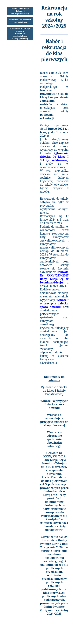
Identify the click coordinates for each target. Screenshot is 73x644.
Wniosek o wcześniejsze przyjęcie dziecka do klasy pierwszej (54, 420)
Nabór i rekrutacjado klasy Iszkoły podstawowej (20, 11)
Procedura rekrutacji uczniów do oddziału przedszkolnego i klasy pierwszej (20, 33)
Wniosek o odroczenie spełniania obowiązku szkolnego (54, 439)
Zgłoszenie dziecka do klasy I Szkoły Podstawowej (54, 391)
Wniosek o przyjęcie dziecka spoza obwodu (54, 404)
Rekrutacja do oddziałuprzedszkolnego (20, 21)
